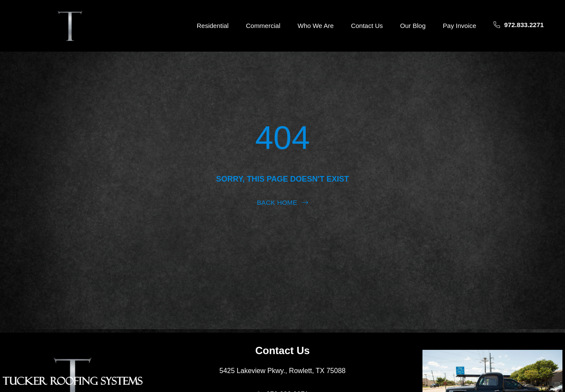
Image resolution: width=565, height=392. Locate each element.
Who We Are (316, 26)
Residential (213, 26)
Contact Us (367, 26)
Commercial (263, 26)
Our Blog (413, 26)
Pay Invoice (459, 26)
